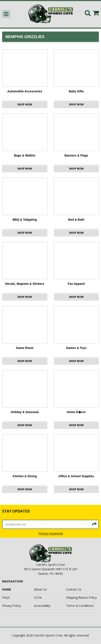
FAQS (6, 597)
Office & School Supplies (76, 476)
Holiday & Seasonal (25, 412)
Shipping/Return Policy (81, 597)
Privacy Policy (12, 606)
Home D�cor (76, 412)
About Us (40, 589)
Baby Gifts (76, 91)
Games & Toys (76, 348)
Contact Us (74, 589)
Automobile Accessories (25, 91)
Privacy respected (51, 533)
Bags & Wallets (25, 155)
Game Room (25, 348)
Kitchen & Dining (25, 476)
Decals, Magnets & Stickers (25, 284)
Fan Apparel (76, 284)
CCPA (38, 597)
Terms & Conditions (80, 606)
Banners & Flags (76, 155)
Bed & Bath (76, 220)
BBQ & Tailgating (25, 220)
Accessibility (42, 606)
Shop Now (25, 104)
